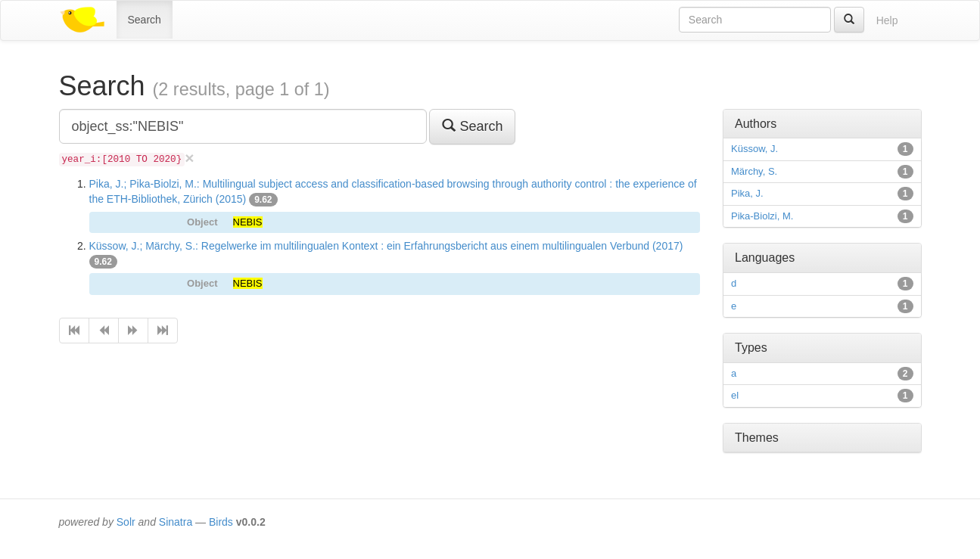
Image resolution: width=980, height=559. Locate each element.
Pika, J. (747, 193)
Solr (126, 522)
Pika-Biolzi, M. (762, 216)
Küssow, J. (754, 149)
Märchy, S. (754, 171)
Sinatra (176, 522)
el (735, 395)
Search (145, 20)
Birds (221, 522)
